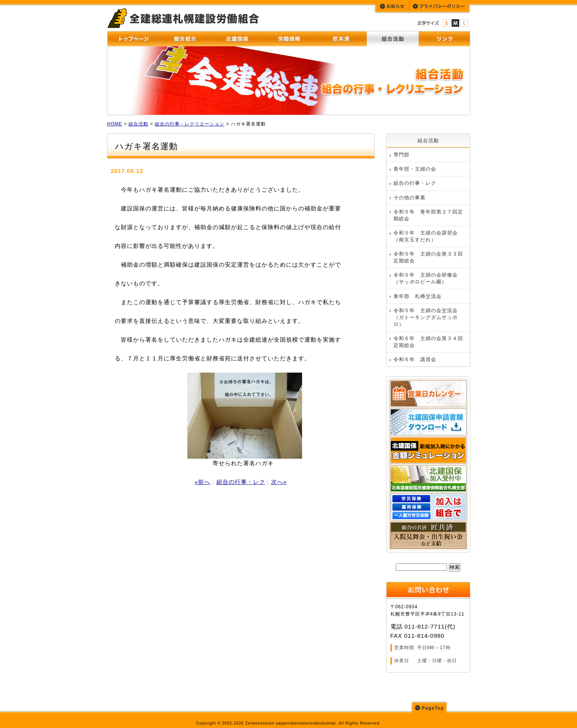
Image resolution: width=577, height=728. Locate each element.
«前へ (202, 482)
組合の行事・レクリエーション (190, 124)
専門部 (401, 155)
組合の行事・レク (241, 482)
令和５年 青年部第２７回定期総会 (428, 215)
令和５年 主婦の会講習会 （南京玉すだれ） (428, 236)
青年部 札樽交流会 (418, 296)
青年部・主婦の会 (415, 169)
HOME (115, 124)
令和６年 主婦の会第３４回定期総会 (428, 342)
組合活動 (138, 124)
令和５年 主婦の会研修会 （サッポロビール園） (428, 278)
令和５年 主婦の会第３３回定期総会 (428, 257)
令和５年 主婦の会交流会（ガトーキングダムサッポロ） (426, 317)
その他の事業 (410, 198)
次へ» (279, 482)
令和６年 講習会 (415, 359)
